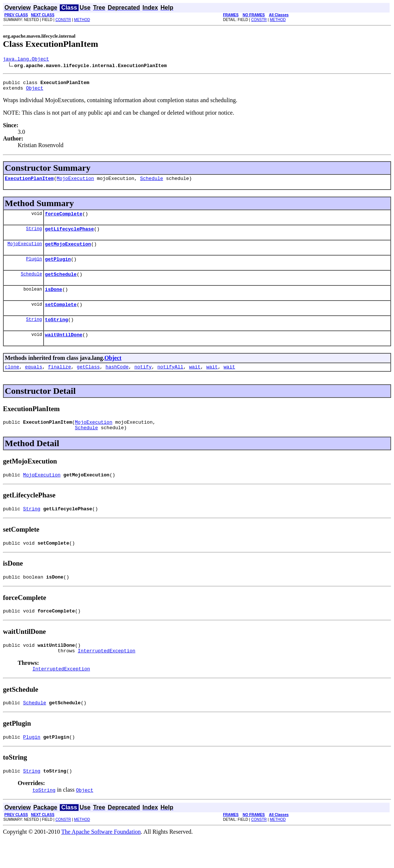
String (34, 235)
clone (12, 382)
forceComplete (64, 219)
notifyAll (170, 382)
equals (34, 382)
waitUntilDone (64, 349)
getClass (88, 382)
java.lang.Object (26, 60)
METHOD (82, 20)
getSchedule (61, 284)
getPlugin (58, 268)
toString (56, 333)
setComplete (61, 316)
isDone (54, 300)
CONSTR (63, 20)
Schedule (152, 183)
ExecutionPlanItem (29, 183)
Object (34, 91)
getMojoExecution (68, 251)
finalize (59, 382)
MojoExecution (75, 183)
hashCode (117, 382)
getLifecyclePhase (70, 235)
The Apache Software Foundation (101, 862)
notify (143, 382)
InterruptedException (107, 676)
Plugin (34, 268)
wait (195, 382)
